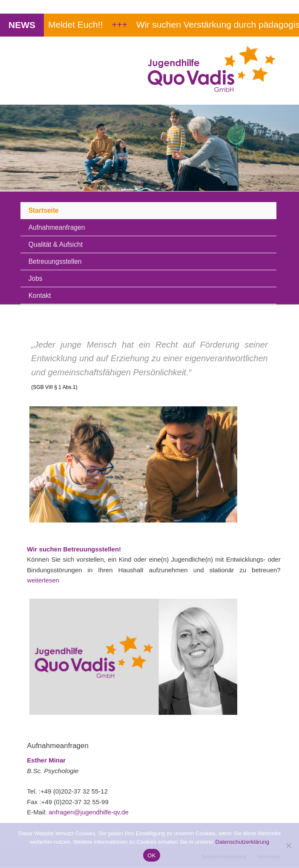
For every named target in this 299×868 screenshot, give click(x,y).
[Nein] (288, 845)
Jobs (36, 278)
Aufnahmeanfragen (57, 227)
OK (151, 855)
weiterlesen (43, 580)
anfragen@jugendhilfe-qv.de (89, 812)
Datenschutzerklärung (242, 842)
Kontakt (40, 296)
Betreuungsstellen (55, 261)
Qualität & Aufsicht (56, 244)
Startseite (44, 210)
